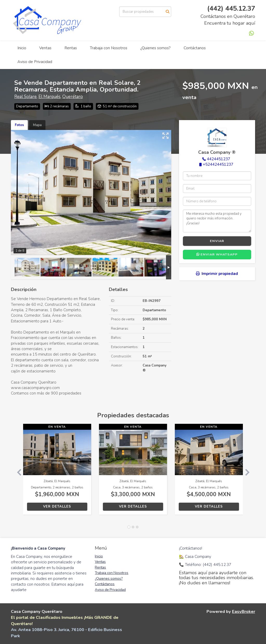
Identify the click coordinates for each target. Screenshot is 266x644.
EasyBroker (244, 611)
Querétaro (73, 97)
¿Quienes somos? (155, 48)
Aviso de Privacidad (35, 62)
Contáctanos (195, 48)
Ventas (45, 48)
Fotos (19, 125)
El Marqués (49, 97)
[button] (17, 472)
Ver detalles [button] (57, 507)
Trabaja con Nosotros (109, 48)
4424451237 (218, 159)
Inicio (22, 48)
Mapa (37, 125)
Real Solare (25, 97)
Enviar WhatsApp (217, 254)
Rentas (71, 48)
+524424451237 (218, 164)
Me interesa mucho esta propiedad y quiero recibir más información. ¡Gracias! (217, 221)
